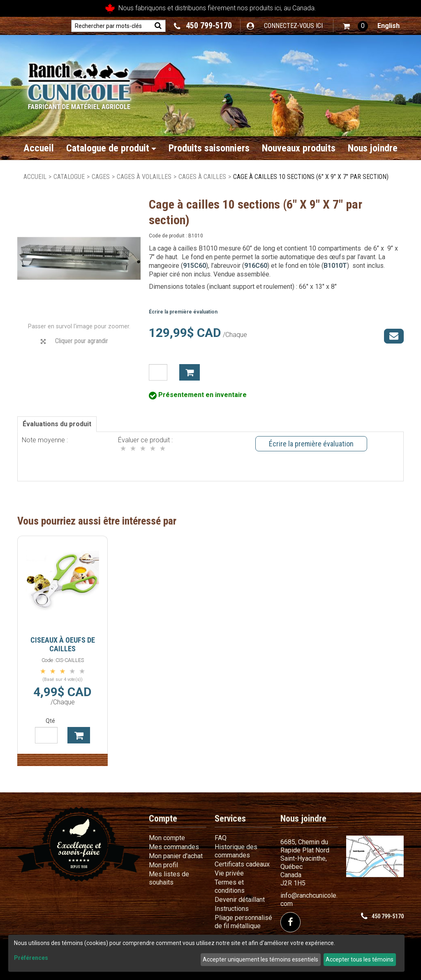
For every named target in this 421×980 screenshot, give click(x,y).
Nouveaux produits (299, 148)
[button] (355, 26)
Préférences (31, 958)
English (389, 26)
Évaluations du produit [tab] (57, 424)
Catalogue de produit (111, 148)
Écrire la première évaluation (183, 312)
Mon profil (163, 865)
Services (230, 819)
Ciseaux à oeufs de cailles (63, 644)
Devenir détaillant (240, 900)
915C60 (194, 266)
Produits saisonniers (209, 148)
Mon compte (167, 838)
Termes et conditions (230, 886)
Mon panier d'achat (176, 856)
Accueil (39, 148)
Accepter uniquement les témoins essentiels (260, 959)
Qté (50, 721)
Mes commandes (174, 847)
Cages (101, 177)
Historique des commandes (236, 851)
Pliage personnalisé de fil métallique (243, 922)
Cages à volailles (144, 177)
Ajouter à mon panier (190, 372)
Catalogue (69, 177)
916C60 (256, 266)
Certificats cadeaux (242, 864)
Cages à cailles (202, 177)
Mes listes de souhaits (169, 878)
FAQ (221, 838)
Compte (163, 819)
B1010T (335, 266)
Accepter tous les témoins (360, 959)
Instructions (232, 909)
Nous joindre (373, 148)
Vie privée (229, 873)
